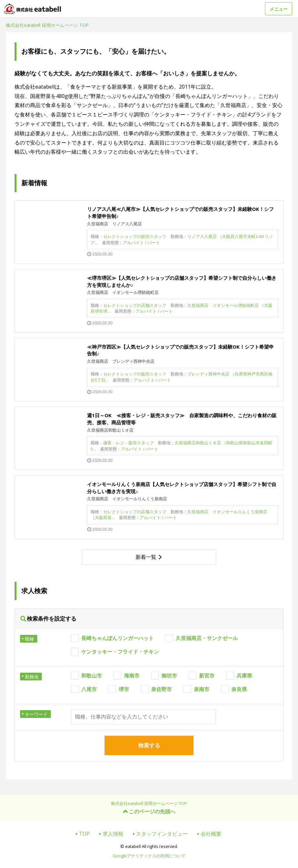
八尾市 (89, 689)
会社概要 (211, 834)
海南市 (132, 676)
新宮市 (207, 676)
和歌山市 (92, 676)
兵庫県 (244, 676)
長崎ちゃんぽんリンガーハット (117, 638)
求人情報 (113, 834)
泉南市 (202, 689)
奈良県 (239, 689)
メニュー (279, 9)
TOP (84, 834)
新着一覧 (146, 557)
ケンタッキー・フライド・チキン (120, 652)
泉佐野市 (161, 689)
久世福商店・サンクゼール (207, 638)
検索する (149, 745)
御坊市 (169, 676)
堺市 (124, 689)
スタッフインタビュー (162, 834)
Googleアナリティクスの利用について (149, 856)
